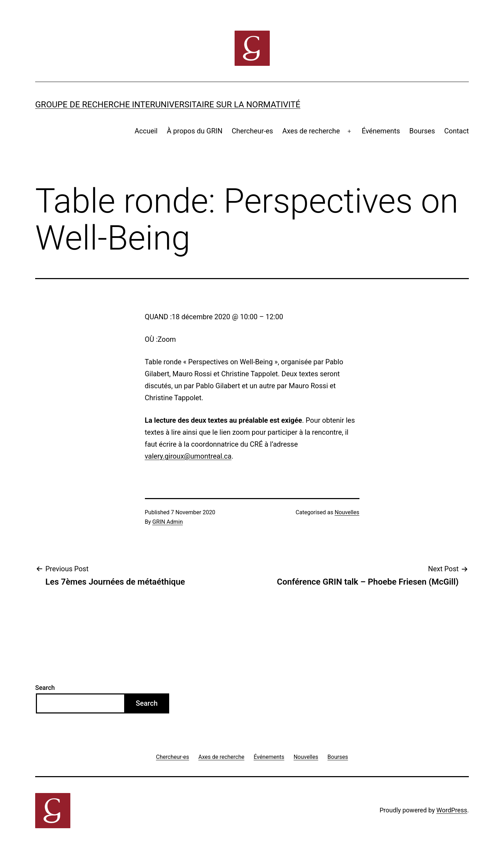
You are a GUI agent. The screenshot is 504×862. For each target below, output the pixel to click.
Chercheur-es (253, 131)
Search (45, 688)
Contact (457, 131)
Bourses (422, 131)
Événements (381, 131)
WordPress (452, 810)
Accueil (146, 131)
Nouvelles (347, 512)
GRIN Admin (168, 522)
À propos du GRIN (194, 131)
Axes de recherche (311, 131)
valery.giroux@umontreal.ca (188, 456)
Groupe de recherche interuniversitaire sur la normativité (168, 105)
